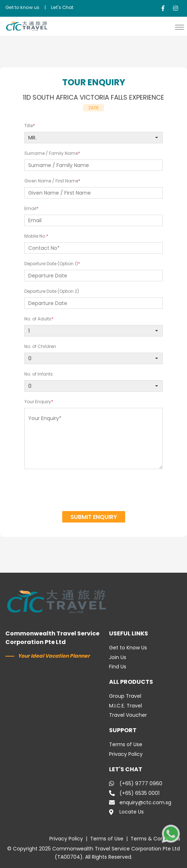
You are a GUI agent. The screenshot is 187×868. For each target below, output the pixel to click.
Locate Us (126, 812)
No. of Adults (38, 319)
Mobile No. (35, 236)
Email (30, 208)
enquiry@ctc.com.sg (140, 802)
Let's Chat (62, 7)
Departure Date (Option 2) (52, 291)
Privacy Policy (126, 754)
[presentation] (94, 491)
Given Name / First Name (51, 181)
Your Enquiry (38, 402)
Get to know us (22, 7)
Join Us (118, 657)
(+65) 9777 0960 (136, 783)
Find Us (118, 667)
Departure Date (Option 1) (51, 264)
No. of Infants (39, 374)
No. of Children (40, 346)
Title (29, 126)
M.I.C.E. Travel (126, 706)
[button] (181, 27)
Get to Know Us (128, 648)
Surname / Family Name (51, 153)
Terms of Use (126, 744)
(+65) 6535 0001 (134, 793)
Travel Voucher (128, 715)
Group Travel (125, 696)
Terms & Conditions (155, 839)
